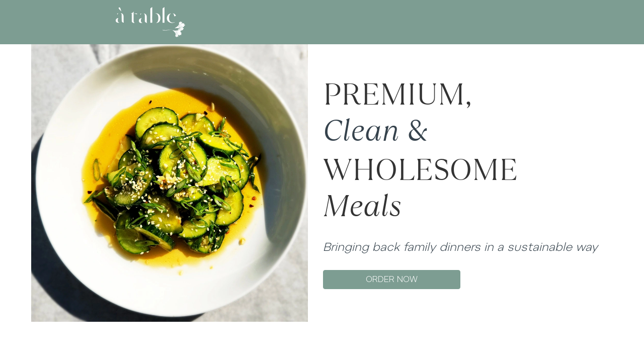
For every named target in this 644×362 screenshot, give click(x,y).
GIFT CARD (363, 22)
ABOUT (283, 22)
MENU (320, 22)
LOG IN (479, 22)
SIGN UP (514, 22)
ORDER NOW (392, 279)
